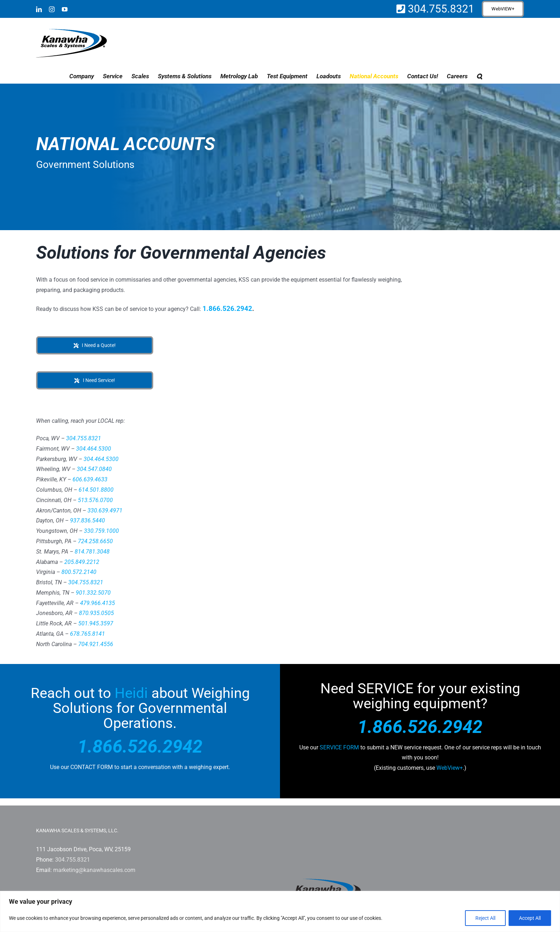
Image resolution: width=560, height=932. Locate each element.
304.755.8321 (440, 9)
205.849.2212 (82, 562)
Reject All (485, 918)
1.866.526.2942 (227, 309)
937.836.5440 (87, 520)
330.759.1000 (101, 531)
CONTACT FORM (92, 767)
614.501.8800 (96, 490)
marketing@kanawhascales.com (94, 870)
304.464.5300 (94, 449)
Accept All (530, 918)
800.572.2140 (79, 572)
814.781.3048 (92, 552)
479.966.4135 (97, 603)
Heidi (131, 693)
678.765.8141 (87, 634)
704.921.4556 (96, 644)
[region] (280, 911)
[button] (479, 76)
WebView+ (450, 768)
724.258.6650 (95, 541)
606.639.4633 (90, 479)
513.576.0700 (95, 500)
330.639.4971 (105, 510)
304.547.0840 (94, 469)
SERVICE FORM (339, 747)
